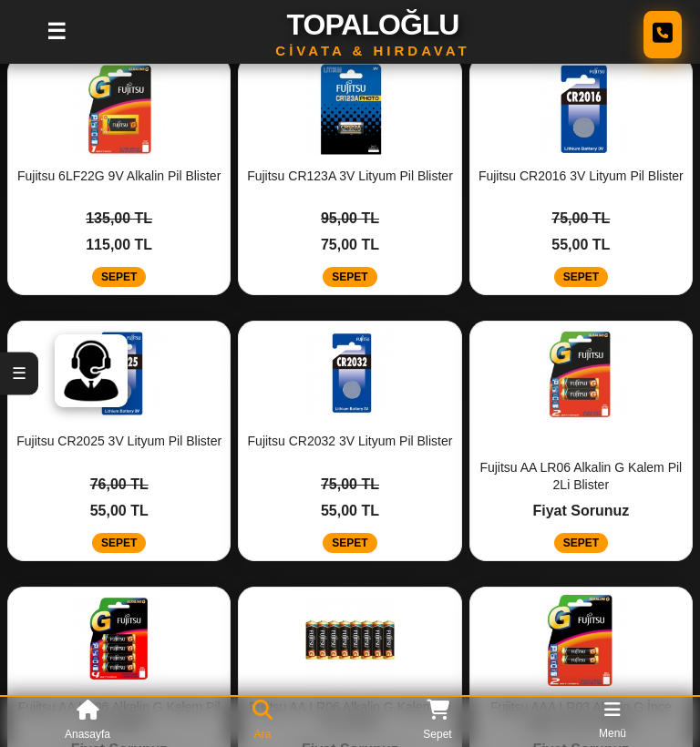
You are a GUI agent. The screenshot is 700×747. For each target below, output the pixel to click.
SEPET (119, 277)
